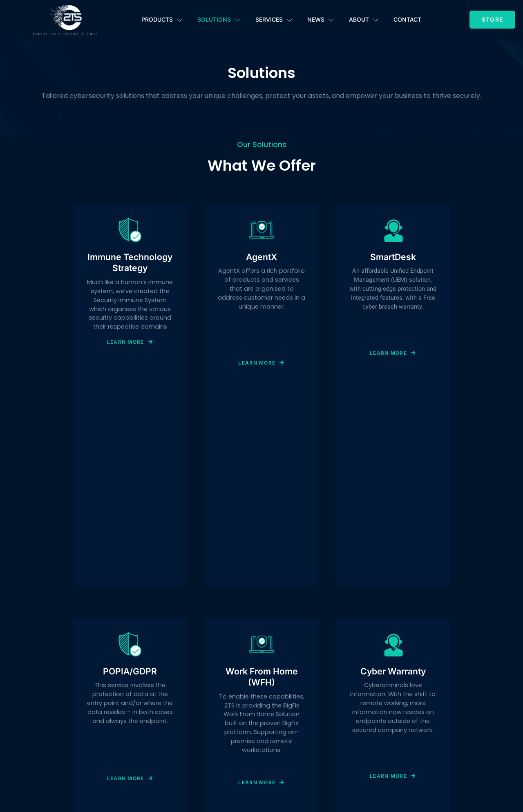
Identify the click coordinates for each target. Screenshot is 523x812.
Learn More (130, 385)
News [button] (321, 20)
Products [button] (162, 20)
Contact (407, 19)
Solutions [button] (219, 20)
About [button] (364, 20)
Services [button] (274, 20)
